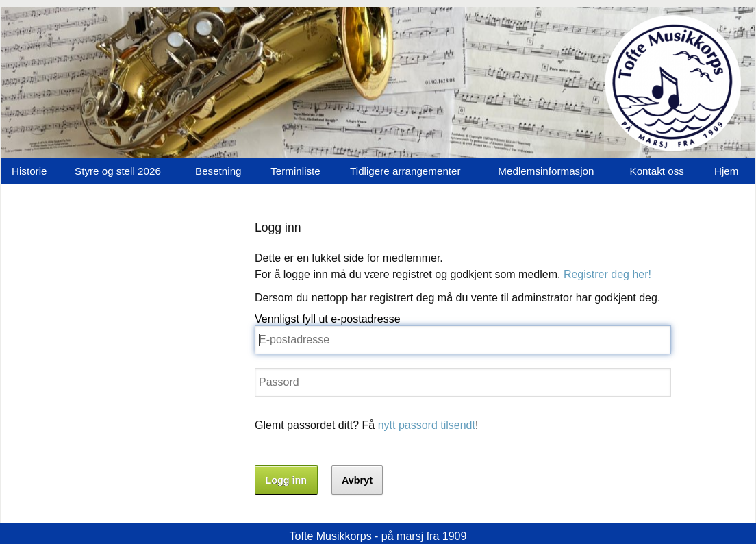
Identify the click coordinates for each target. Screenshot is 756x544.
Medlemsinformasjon (546, 171)
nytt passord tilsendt (427, 425)
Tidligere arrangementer (405, 171)
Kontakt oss (657, 171)
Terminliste (295, 171)
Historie (29, 171)
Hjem (726, 171)
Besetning (218, 171)
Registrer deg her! (607, 274)
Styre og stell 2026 (118, 171)
